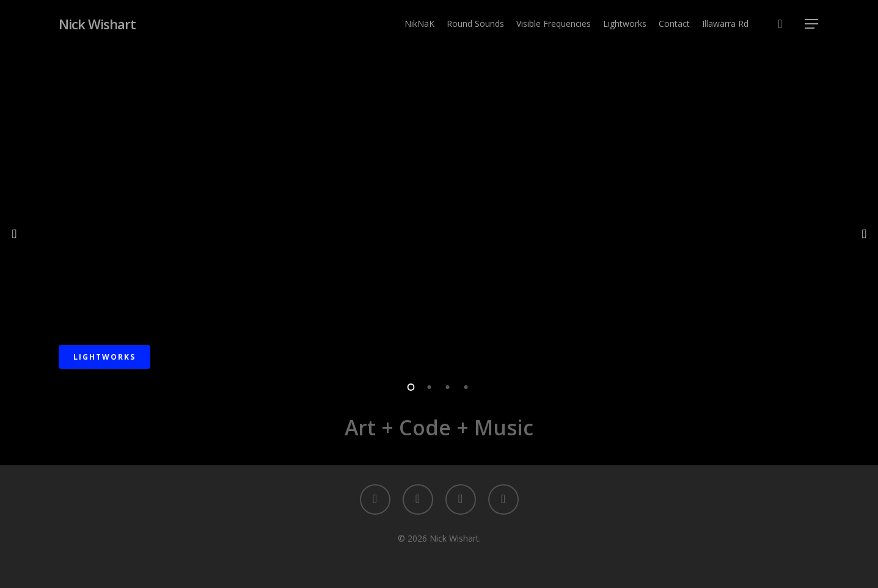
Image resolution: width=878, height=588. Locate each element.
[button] (812, 24)
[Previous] (15, 233)
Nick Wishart (97, 24)
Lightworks (104, 357)
